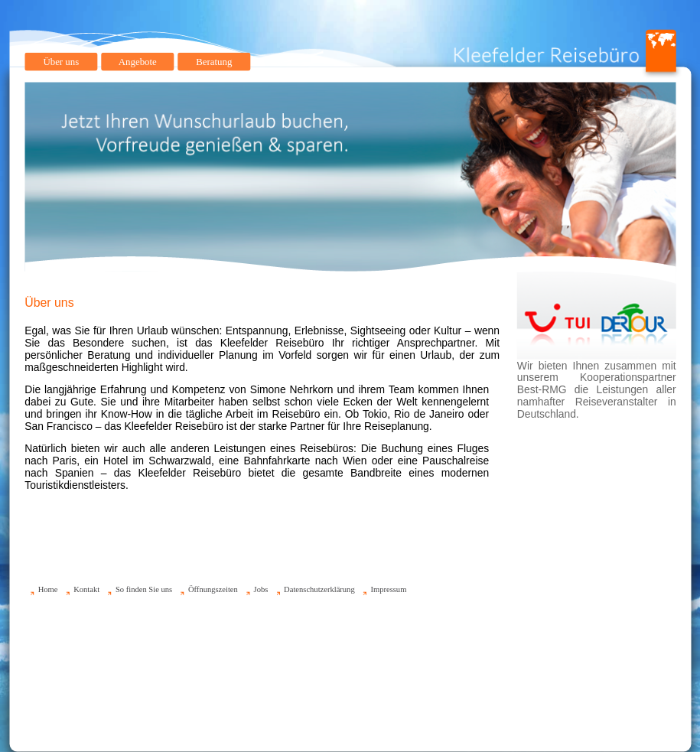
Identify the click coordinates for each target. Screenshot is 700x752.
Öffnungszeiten (212, 589)
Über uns (61, 62)
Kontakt (86, 589)
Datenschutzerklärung (319, 589)
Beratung (214, 62)
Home (47, 589)
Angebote (137, 62)
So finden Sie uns (143, 589)
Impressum (388, 589)
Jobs (260, 589)
